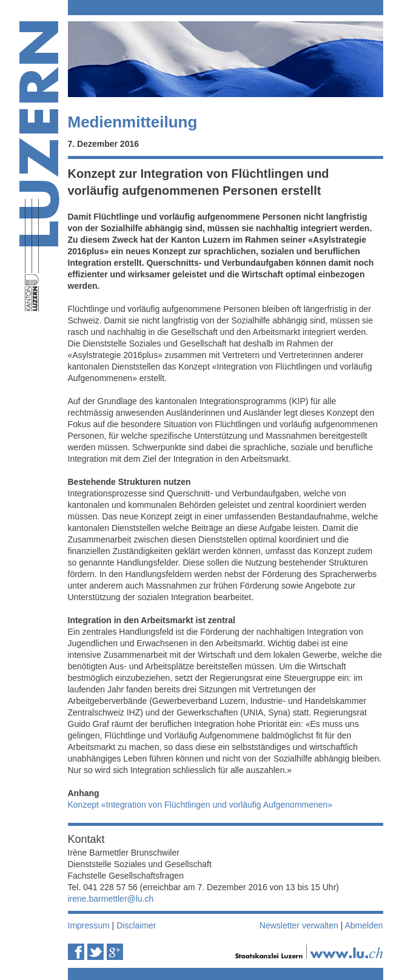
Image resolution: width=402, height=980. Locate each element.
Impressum (89, 925)
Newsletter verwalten (299, 925)
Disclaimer (136, 925)
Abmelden (363, 925)
